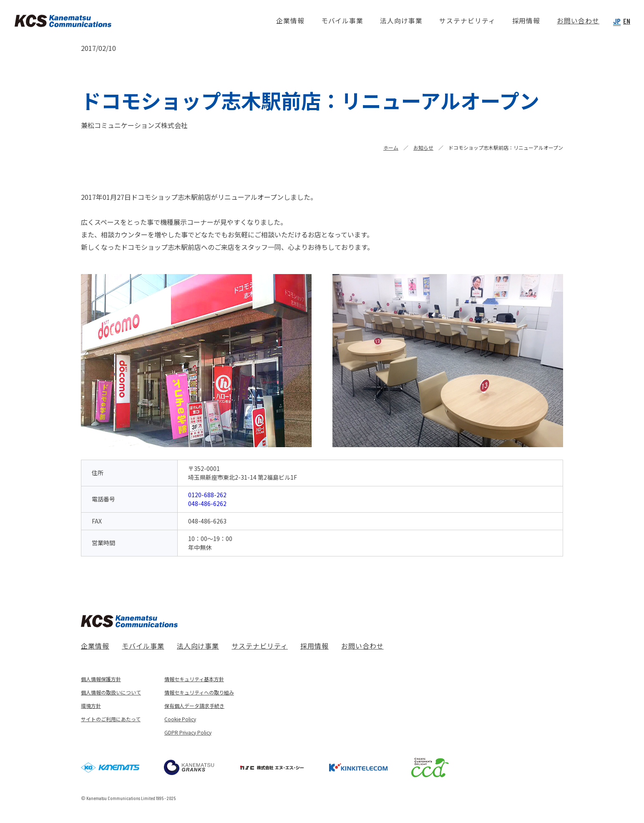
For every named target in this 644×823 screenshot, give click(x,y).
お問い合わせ (362, 646)
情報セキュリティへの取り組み (199, 692)
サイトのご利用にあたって (111, 719)
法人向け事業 (198, 646)
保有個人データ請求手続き (194, 706)
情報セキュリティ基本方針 (194, 679)
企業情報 (95, 646)
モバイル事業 (143, 646)
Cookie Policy (180, 719)
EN (627, 21)
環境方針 (91, 706)
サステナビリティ (260, 646)
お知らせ (423, 147)
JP (617, 21)
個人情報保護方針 (101, 679)
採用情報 (314, 646)
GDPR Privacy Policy (188, 732)
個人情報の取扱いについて (111, 692)
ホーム (391, 147)
